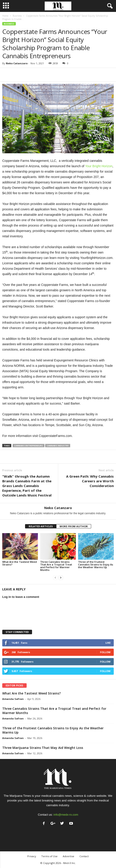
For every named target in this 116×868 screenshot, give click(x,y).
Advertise (68, 856)
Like (108, 643)
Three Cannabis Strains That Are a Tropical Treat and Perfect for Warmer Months (56, 566)
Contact (84, 856)
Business (17, 16)
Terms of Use (49, 856)
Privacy (32, 856)
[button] (109, 6)
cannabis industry (58, 446)
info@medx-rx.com (66, 815)
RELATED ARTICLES (41, 526)
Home (5, 16)
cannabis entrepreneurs (29, 446)
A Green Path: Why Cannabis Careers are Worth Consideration (90, 481)
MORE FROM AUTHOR (74, 526)
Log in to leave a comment (21, 597)
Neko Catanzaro (17, 63)
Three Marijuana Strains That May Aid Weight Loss (43, 748)
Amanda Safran (13, 699)
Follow (105, 652)
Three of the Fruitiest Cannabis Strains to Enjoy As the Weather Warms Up (96, 564)
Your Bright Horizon (99, 166)
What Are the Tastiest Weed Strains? (20, 563)
